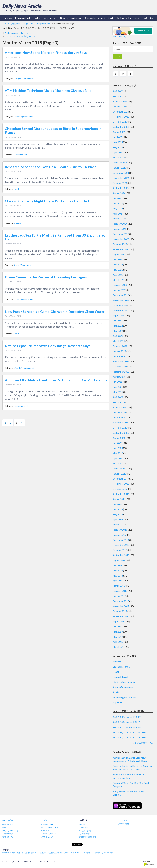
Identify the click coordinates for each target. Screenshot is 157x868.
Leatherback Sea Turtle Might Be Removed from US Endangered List (55, 237)
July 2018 (117, 565)
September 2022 (121, 310)
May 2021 (118, 392)
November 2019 (121, 484)
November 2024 (121, 178)
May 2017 (118, 637)
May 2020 (118, 453)
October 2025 (120, 122)
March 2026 (119, 96)
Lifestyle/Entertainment (71, 18)
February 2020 (120, 468)
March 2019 (119, 525)
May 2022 (118, 331)
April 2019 (118, 519)
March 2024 (119, 219)
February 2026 (120, 101)
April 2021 (118, 397)
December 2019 (121, 479)
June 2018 (118, 570)
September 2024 (121, 188)
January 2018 (119, 596)
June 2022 (118, 326)
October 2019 (120, 489)
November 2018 (121, 545)
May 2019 (118, 514)
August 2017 (119, 621)
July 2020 (117, 443)
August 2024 (119, 193)
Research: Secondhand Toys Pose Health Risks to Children (51, 167)
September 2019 (121, 494)
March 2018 (119, 586)
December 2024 (121, 173)
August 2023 (119, 254)
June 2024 (118, 203)
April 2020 (118, 458)
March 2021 (119, 402)
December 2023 (121, 234)
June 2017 (118, 632)
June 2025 (118, 142)
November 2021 (121, 361)
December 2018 (121, 540)
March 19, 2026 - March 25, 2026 (129, 732)
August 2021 (119, 377)
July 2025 (117, 137)
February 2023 (120, 285)
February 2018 (120, 591)
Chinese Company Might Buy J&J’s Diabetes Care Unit (47, 201)
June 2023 (118, 264)
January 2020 (119, 474)
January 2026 (119, 106)
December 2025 (121, 112)
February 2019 (120, 530)
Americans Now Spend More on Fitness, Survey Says (46, 53)
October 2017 (120, 611)
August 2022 (119, 315)
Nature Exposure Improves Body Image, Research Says (48, 346)
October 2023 (120, 244)
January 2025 (119, 168)
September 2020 (121, 433)
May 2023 (118, 270)
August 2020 (119, 438)
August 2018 (119, 560)
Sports (111, 18)
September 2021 (121, 372)
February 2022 (120, 346)
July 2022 (117, 321)
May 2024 (118, 208)
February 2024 (120, 224)
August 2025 (119, 132)
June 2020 (118, 448)
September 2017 (121, 616)
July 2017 (117, 626)
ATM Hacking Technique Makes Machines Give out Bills (48, 91)
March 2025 (119, 157)
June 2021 (118, 387)
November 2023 (121, 239)
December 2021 (121, 356)
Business (8, 18)
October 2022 (120, 305)
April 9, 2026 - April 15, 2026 (127, 717)
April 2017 (118, 642)
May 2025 (118, 147)
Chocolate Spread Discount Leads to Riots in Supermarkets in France (53, 131)
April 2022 (118, 336)
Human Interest (50, 18)
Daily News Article (22, 6)
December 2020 (121, 417)
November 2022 (121, 300)
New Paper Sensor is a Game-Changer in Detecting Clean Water (55, 312)
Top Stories (148, 18)
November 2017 (121, 606)
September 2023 (121, 249)
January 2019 (119, 535)
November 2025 (121, 117)
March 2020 (119, 463)
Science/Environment (95, 18)
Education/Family (23, 18)
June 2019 (118, 509)
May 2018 (118, 576)
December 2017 (121, 601)
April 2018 (118, 581)
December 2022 (121, 295)
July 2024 (117, 198)
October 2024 (120, 183)
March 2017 (119, 647)
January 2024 (119, 229)
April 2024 (118, 214)
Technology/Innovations (128, 18)
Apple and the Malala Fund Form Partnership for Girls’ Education (56, 380)
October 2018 (120, 550)
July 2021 (117, 382)
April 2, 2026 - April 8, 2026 (126, 722)
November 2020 (121, 423)
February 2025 (120, 162)
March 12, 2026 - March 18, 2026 (129, 737)
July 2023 (117, 259)
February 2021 (120, 407)
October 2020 (120, 428)
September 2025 (121, 127)
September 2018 (121, 555)
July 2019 (117, 504)
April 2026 (118, 91)
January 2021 (119, 412)
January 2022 (119, 351)
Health (37, 18)
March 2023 (119, 280)
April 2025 (118, 152)
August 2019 (119, 499)
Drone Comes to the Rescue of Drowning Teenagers (46, 277)
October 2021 (120, 366)
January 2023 (119, 290)
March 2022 (119, 341)
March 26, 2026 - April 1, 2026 (128, 727)
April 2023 (118, 275)
